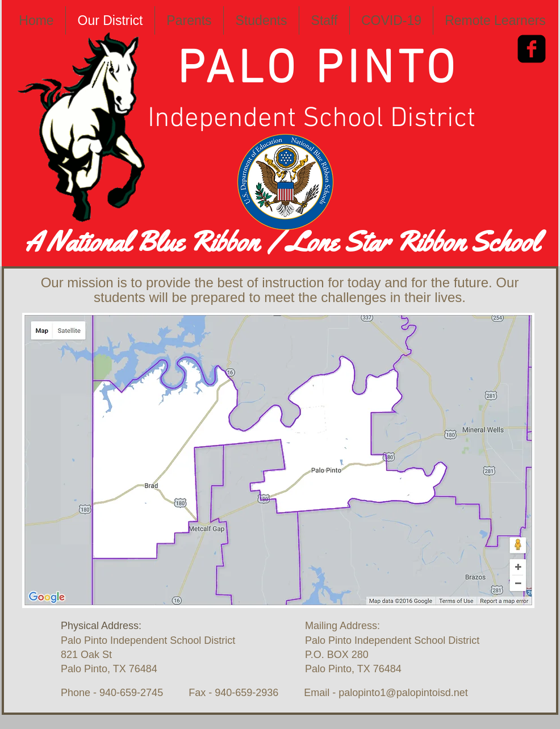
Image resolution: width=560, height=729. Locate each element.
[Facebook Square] (532, 49)
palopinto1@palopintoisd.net (403, 693)
